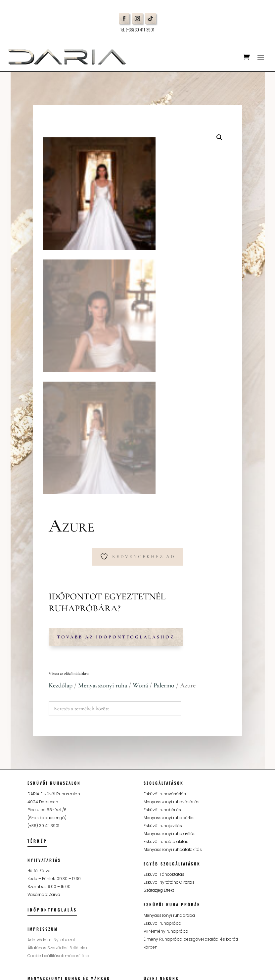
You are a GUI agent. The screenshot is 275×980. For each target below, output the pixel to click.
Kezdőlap (61, 529)
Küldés (232, 925)
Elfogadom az (189, 910)
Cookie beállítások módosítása (58, 799)
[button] (219, 137)
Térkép (37, 684)
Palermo (164, 529)
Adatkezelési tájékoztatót (206, 909)
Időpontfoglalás (52, 753)
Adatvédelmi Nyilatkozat (51, 783)
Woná (140, 529)
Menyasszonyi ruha (103, 529)
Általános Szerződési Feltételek (57, 791)
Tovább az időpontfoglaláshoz (116, 480)
